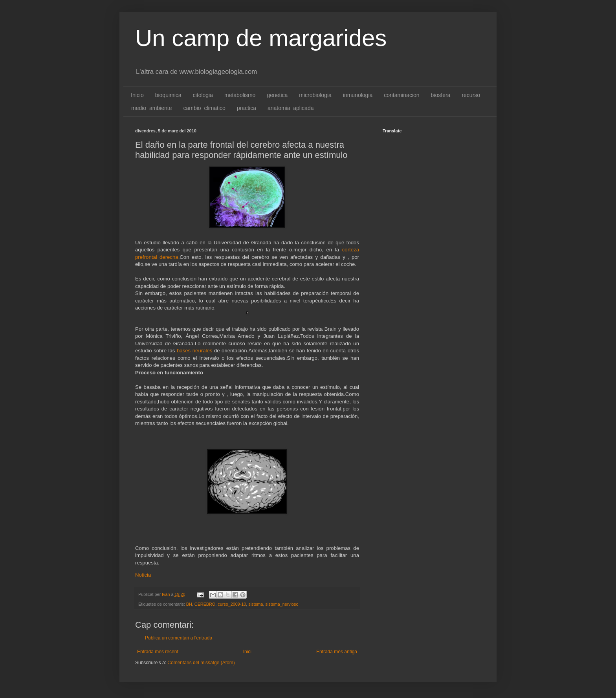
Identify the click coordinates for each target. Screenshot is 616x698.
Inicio (137, 95)
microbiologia (315, 95)
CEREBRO (205, 604)
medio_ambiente (152, 108)
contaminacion (401, 95)
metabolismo (240, 95)
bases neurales (195, 351)
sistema (256, 604)
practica (247, 108)
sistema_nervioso (282, 604)
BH (189, 604)
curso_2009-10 (232, 604)
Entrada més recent (158, 652)
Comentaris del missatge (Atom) (201, 663)
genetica (277, 95)
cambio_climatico (204, 108)
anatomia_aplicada (291, 108)
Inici (247, 652)
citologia (203, 95)
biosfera (441, 95)
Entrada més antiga (337, 652)
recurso (471, 95)
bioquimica (168, 95)
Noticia (143, 575)
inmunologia (358, 95)
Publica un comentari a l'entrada (179, 638)
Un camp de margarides (261, 38)
